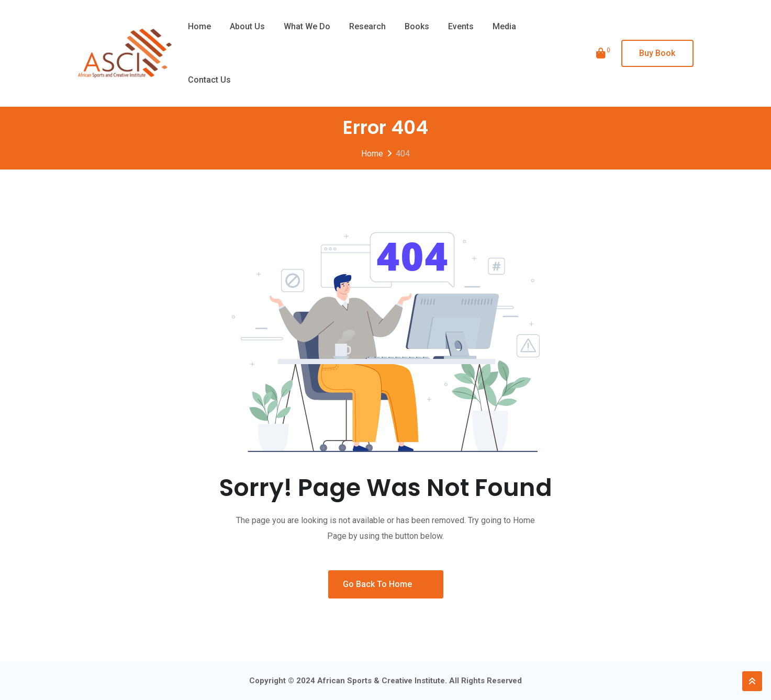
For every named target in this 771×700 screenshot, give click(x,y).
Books (417, 26)
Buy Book (657, 53)
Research (367, 26)
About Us (247, 26)
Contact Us (209, 80)
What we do (307, 26)
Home (199, 26)
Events (461, 26)
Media (504, 26)
